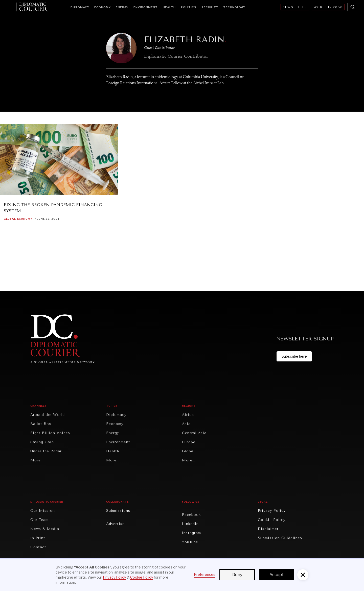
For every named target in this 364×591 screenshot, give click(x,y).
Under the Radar (46, 451)
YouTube (190, 542)
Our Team (39, 520)
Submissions (118, 511)
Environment (146, 7)
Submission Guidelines (280, 538)
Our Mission (43, 511)
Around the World (48, 415)
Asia (186, 424)
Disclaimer (268, 529)
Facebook (191, 515)
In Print (38, 538)
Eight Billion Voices (50, 433)
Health (169, 7)
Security (210, 7)
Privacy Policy (272, 511)
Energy (122, 7)
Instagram (191, 533)
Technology (234, 7)
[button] (303, 575)
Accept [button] (277, 575)
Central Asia (194, 433)
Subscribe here (294, 356)
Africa (188, 415)
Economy (103, 7)
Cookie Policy (272, 520)
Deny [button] (237, 575)
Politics (189, 7)
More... (37, 460)
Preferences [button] (205, 574)
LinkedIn (190, 524)
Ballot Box (41, 424)
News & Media (45, 529)
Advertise (115, 524)
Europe (189, 442)
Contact (38, 547)
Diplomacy (80, 7)
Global (10, 219)
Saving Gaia (42, 442)
